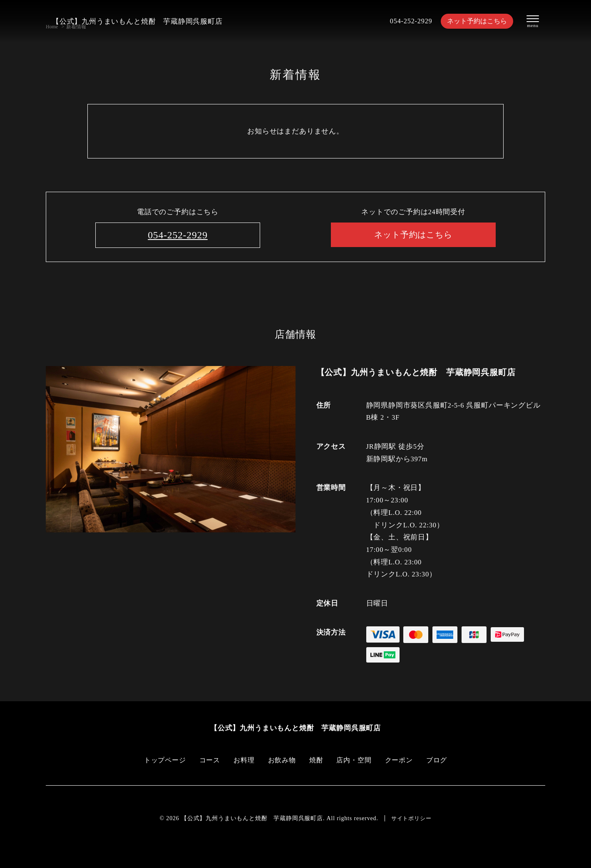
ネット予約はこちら (475, 21)
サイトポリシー (411, 818)
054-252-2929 (407, 21)
